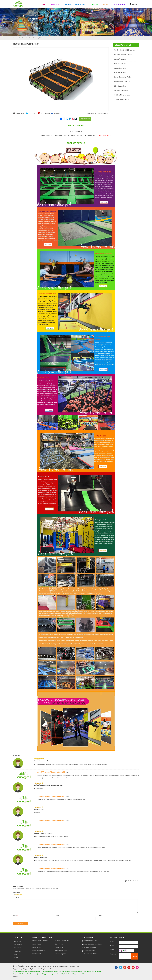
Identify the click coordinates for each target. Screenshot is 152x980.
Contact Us (119, 4)
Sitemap (16, 958)
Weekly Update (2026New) (125, 50)
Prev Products (91, 113)
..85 (133, 881)
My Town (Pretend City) (123, 55)
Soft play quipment (122, 91)
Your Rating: (17, 892)
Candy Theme (121, 72)
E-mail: (15, 916)
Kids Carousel (120, 86)
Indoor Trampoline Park (123, 77)
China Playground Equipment (59, 966)
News (106, 4)
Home (43, 4)
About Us (56, 4)
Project (94, 4)
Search (135, 4)
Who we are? (17, 941)
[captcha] (131, 950)
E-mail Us (57, 113)
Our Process (17, 948)
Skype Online (33, 113)
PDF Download (45, 113)
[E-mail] (128, 946)
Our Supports (18, 951)
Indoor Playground (75, 4)
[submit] (134, 956)
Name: (58, 916)
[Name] (128, 942)
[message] (125, 956)
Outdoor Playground (122, 95)
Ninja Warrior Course (123, 82)
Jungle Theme (120, 59)
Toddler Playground (122, 99)
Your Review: (17, 898)
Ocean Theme (120, 64)
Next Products (103, 113)
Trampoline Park (74, 966)
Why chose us (18, 945)
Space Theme (120, 68)
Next (137, 881)
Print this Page (20, 113)
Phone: (100, 916)
